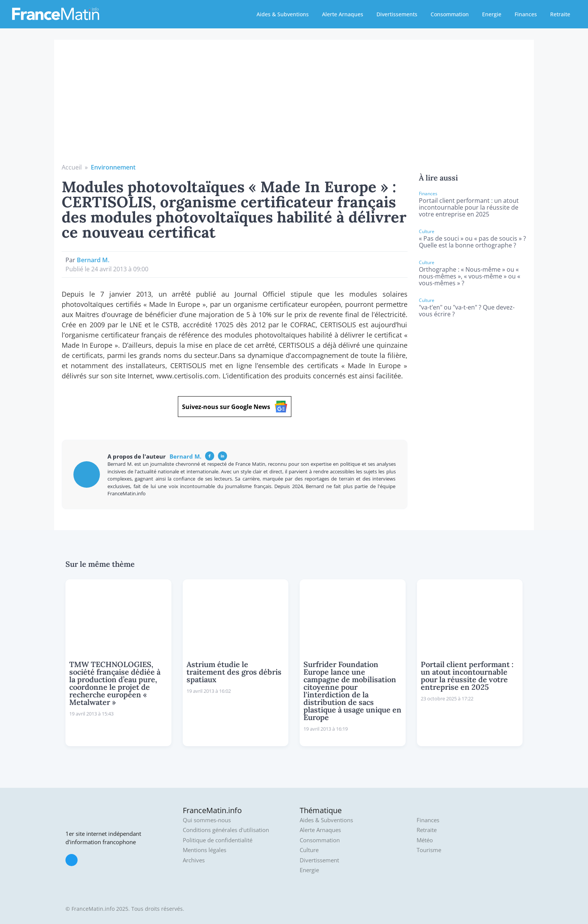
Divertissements (397, 14)
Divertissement (319, 860)
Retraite (560, 14)
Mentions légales (205, 850)
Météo (425, 840)
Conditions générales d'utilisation (226, 830)
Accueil (72, 167)
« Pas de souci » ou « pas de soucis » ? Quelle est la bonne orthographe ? (472, 242)
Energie (492, 14)
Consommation (450, 14)
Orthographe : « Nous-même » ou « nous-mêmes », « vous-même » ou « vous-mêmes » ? (470, 276)
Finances (526, 14)
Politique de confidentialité (218, 840)
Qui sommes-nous (207, 820)
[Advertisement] (294, 106)
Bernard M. (93, 260)
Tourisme (429, 850)
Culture (309, 850)
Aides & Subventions (283, 14)
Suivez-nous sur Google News (235, 407)
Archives (194, 860)
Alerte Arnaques (343, 14)
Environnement (113, 167)
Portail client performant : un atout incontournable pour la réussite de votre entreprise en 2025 (469, 207)
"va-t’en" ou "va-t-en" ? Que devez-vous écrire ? (467, 311)
